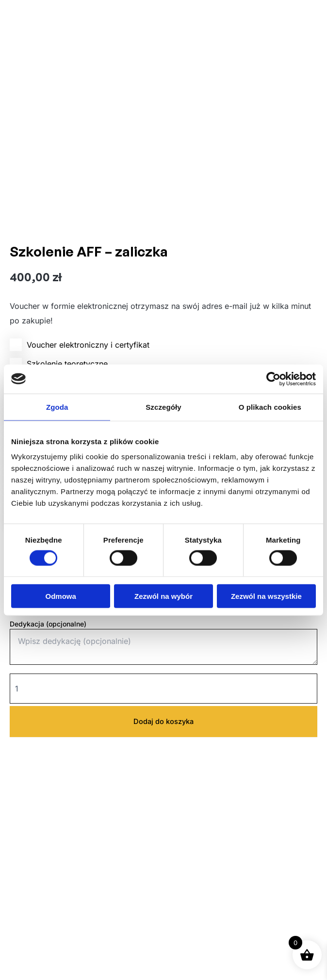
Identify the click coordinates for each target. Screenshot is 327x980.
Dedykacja (48, 624)
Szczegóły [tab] (163, 407)
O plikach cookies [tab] (270, 407)
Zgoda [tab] (57, 407)
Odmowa (61, 596)
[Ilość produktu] (163, 689)
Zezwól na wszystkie (266, 596)
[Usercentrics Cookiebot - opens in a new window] (273, 379)
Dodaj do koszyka (163, 722)
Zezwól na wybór (163, 596)
